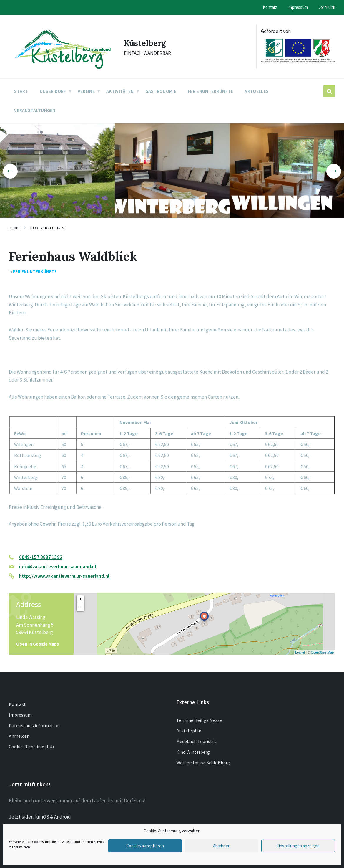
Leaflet (300, 652)
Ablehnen (222, 846)
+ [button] (80, 599)
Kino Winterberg (193, 752)
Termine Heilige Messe (199, 720)
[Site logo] (62, 71)
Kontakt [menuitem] (270, 7)
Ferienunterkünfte (35, 272)
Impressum (20, 715)
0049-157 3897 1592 (41, 557)
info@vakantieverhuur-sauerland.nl (58, 567)
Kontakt (17, 704)
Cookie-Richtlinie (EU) (31, 747)
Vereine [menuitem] (86, 91)
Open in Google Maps (38, 644)
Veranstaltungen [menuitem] (35, 110)
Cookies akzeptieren (145, 846)
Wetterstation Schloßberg (203, 763)
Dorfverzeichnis (47, 228)
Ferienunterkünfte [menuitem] (210, 91)
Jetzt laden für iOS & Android (40, 817)
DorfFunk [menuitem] (326, 7)
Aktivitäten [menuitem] (120, 91)
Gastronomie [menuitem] (161, 91)
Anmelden (19, 736)
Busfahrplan (189, 731)
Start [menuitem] (21, 91)
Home (14, 228)
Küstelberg (147, 43)
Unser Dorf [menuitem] (53, 91)
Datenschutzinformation (34, 725)
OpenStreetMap (322, 652)
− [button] (80, 607)
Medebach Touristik (196, 741)
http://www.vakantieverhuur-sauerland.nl (64, 576)
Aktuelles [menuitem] (257, 91)
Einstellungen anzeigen (298, 846)
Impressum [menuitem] (298, 7)
